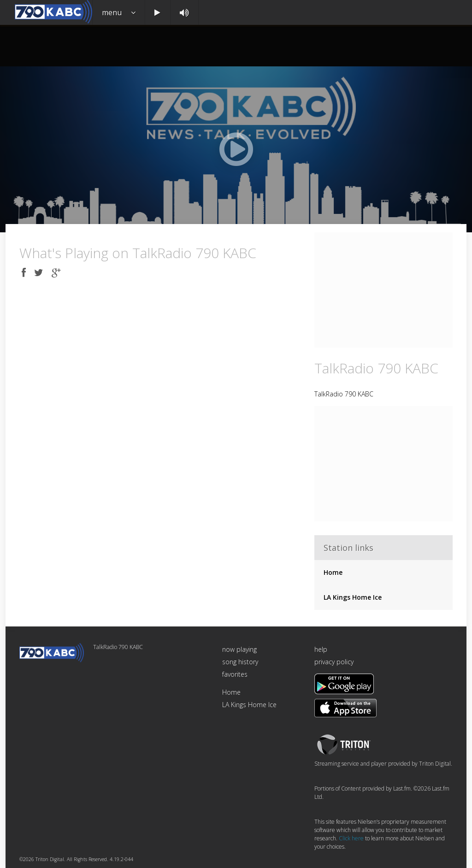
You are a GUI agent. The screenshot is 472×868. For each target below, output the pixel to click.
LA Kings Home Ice (353, 597)
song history (240, 662)
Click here (351, 838)
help (321, 649)
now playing (239, 649)
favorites (235, 674)
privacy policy (334, 662)
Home (333, 572)
